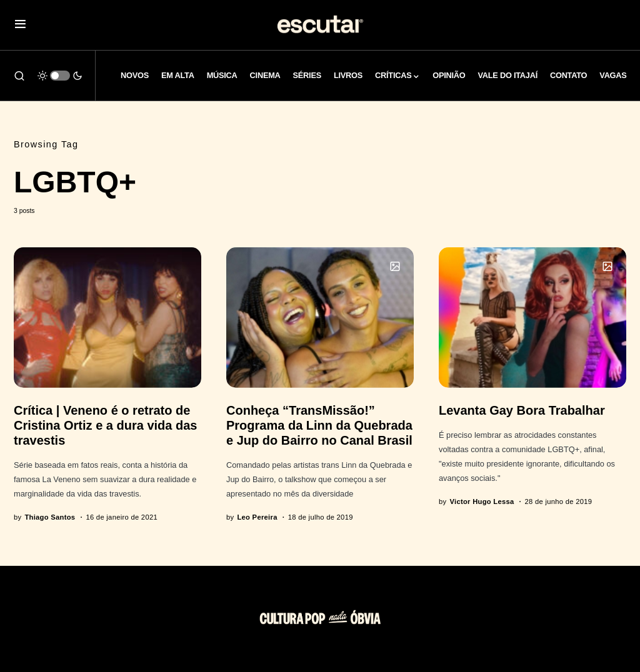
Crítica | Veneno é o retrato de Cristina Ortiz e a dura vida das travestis (105, 425)
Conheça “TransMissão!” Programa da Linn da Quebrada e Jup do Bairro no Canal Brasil (319, 425)
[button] (20, 25)
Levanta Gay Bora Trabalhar (522, 410)
